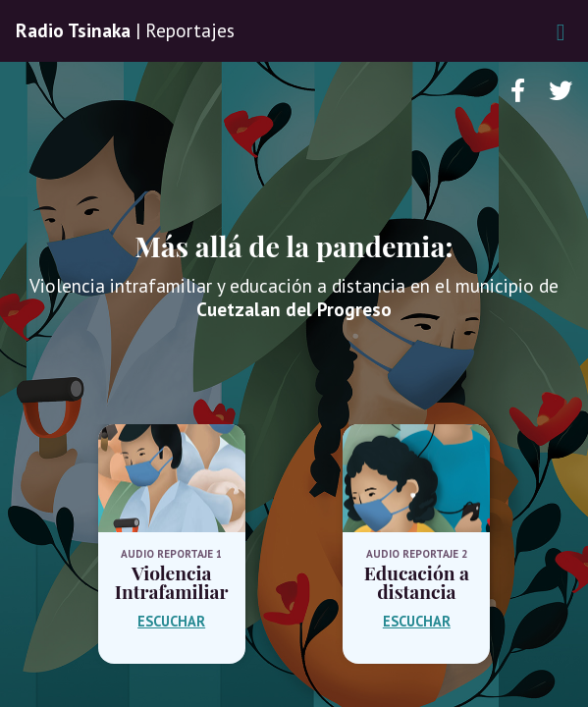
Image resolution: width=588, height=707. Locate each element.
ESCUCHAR (171, 621)
